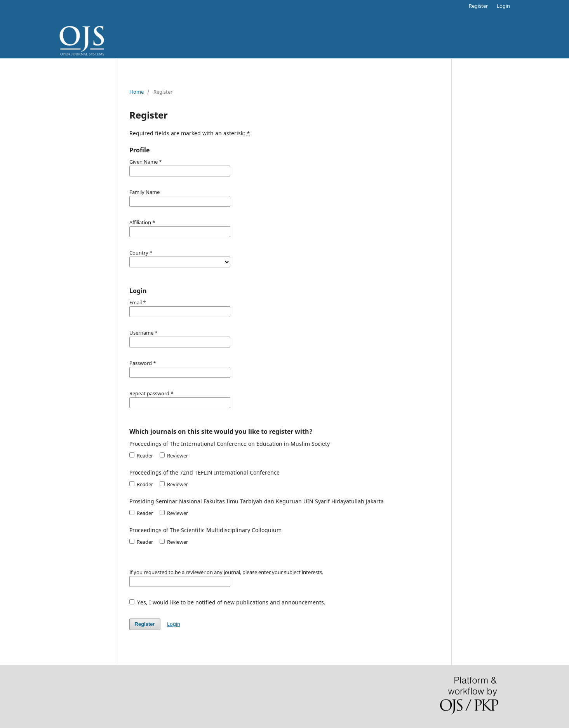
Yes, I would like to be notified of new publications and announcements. (228, 602)
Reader (141, 456)
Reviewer (174, 456)
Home (137, 92)
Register (478, 6)
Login (503, 6)
